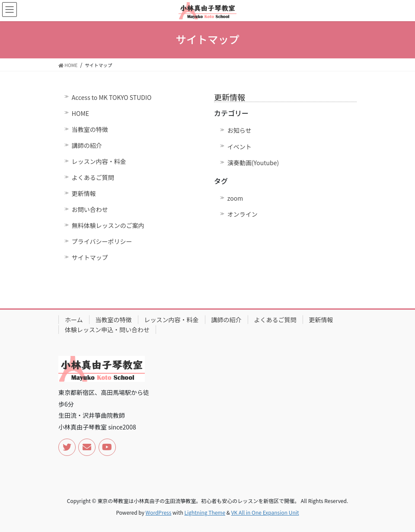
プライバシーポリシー (102, 241)
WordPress (159, 512)
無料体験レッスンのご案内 (108, 225)
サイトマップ (90, 257)
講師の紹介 (87, 145)
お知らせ (239, 130)
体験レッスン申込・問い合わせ (107, 330)
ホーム (74, 320)
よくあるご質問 (93, 177)
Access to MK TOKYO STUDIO (112, 97)
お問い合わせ (90, 209)
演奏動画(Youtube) (253, 163)
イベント (239, 147)
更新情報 (84, 193)
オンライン (243, 214)
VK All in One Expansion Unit (265, 512)
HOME (80, 113)
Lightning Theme (205, 512)
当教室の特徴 (90, 129)
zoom (235, 198)
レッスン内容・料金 (99, 161)
